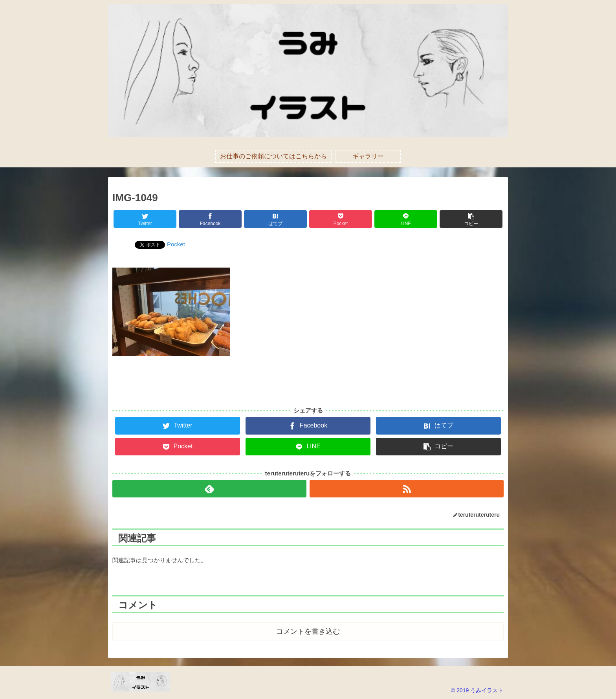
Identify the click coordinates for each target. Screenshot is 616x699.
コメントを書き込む (308, 631)
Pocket (176, 244)
